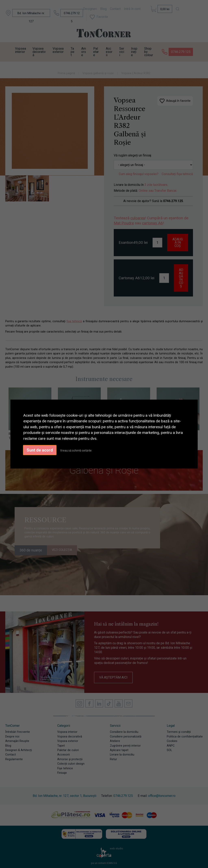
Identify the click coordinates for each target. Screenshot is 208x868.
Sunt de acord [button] (40, 450)
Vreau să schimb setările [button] (76, 451)
